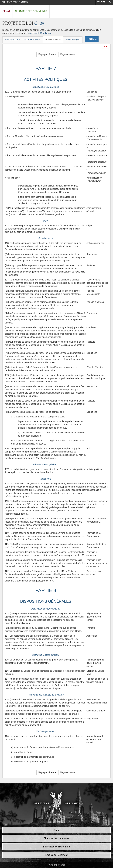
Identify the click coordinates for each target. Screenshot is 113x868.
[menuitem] (101, 2)
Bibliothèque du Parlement (57, 847)
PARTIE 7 (46, 68)
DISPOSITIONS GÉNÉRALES (46, 601)
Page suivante (68, 54)
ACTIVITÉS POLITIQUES (46, 79)
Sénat (6, 11)
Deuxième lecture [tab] (32, 40)
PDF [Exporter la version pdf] (105, 47)
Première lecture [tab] (12, 40)
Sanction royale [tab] (73, 40)
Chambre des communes (31, 11)
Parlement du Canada (15, 2)
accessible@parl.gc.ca (40, 33)
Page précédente (47, 54)
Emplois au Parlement (57, 855)
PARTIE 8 (46, 590)
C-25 (39, 23)
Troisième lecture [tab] (53, 40)
